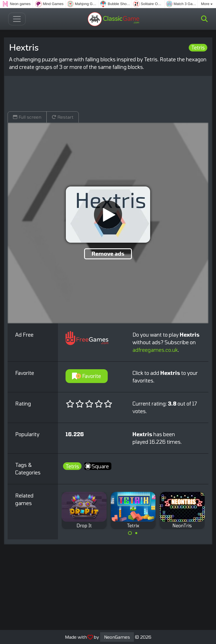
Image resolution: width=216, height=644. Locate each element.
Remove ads (108, 254)
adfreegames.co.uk (155, 350)
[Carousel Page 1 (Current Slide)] (130, 533)
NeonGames (117, 637)
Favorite (86, 376)
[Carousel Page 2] (136, 533)
